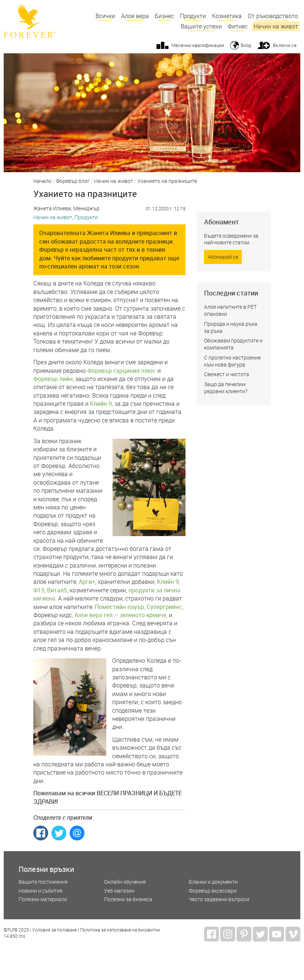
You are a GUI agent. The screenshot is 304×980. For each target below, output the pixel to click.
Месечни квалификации (198, 45)
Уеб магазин (119, 891)
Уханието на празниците (167, 181)
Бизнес (164, 16)
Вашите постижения (43, 882)
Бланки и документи (213, 882)
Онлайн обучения (125, 882)
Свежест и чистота (227, 374)
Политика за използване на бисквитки (120, 930)
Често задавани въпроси (219, 899)
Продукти (193, 16)
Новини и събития (41, 891)
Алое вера (135, 16)
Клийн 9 (101, 404)
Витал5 (57, 590)
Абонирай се (223, 257)
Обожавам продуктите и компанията (233, 344)
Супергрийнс (164, 607)
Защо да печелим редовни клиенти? (226, 388)
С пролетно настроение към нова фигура (232, 361)
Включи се (285, 45)
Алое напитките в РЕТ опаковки (230, 310)
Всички (105, 16)
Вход (246, 45)
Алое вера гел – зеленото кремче (120, 615)
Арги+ (87, 582)
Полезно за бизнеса (128, 899)
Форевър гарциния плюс (122, 371)
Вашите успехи (201, 26)
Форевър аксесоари (213, 891)
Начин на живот (276, 26)
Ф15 (39, 590)
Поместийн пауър (119, 607)
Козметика (227, 16)
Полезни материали (43, 899)
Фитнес (238, 26)
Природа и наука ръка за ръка (231, 327)
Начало (42, 181)
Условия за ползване (54, 930)
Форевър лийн (53, 379)
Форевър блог (73, 181)
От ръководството (273, 16)
